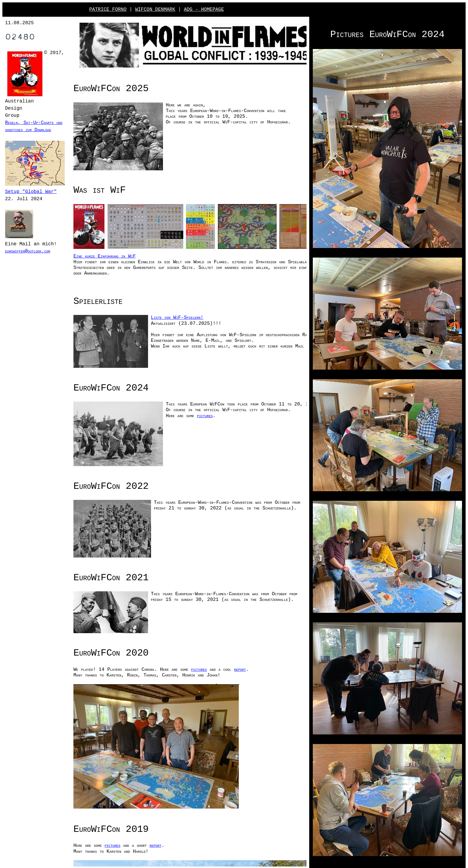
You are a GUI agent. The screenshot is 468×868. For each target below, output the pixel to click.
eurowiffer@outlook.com (37, 257)
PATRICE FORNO (108, 10)
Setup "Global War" (31, 198)
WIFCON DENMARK (155, 10)
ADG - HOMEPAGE (204, 10)
